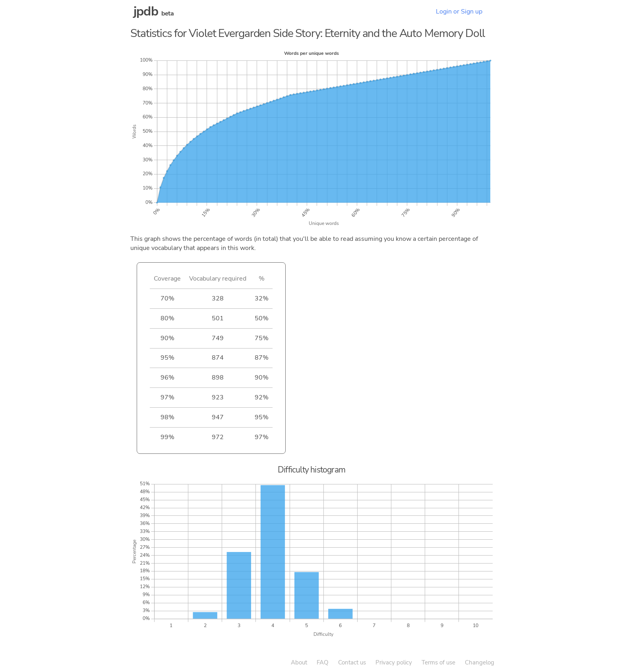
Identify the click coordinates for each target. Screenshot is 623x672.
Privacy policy (394, 662)
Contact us (352, 662)
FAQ (323, 662)
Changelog (480, 662)
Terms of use (438, 662)
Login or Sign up (459, 12)
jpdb (146, 11)
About (299, 662)
